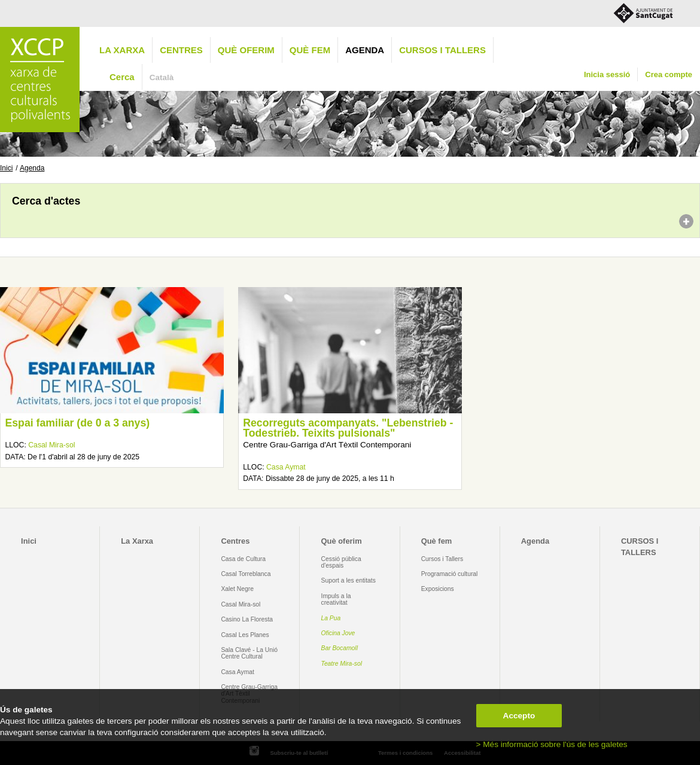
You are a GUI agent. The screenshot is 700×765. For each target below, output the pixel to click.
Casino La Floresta (247, 619)
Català (162, 77)
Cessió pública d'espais (341, 562)
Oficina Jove (338, 633)
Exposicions (438, 589)
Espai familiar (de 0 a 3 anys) (77, 423)
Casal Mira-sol (51, 445)
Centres (181, 50)
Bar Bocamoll (340, 648)
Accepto (519, 716)
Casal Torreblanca (246, 574)
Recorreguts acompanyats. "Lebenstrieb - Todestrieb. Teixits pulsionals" (348, 428)
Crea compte (669, 74)
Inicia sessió (607, 74)
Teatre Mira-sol (342, 664)
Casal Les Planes (245, 635)
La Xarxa (122, 50)
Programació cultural (450, 574)
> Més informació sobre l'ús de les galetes (552, 744)
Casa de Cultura (243, 559)
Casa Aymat (286, 467)
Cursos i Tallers (442, 559)
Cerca (122, 77)
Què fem (310, 50)
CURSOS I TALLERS (442, 50)
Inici (6, 168)
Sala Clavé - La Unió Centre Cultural (249, 653)
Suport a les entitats (349, 580)
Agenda (365, 50)
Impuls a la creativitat (336, 599)
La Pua (331, 618)
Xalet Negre (237, 589)
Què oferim (246, 50)
